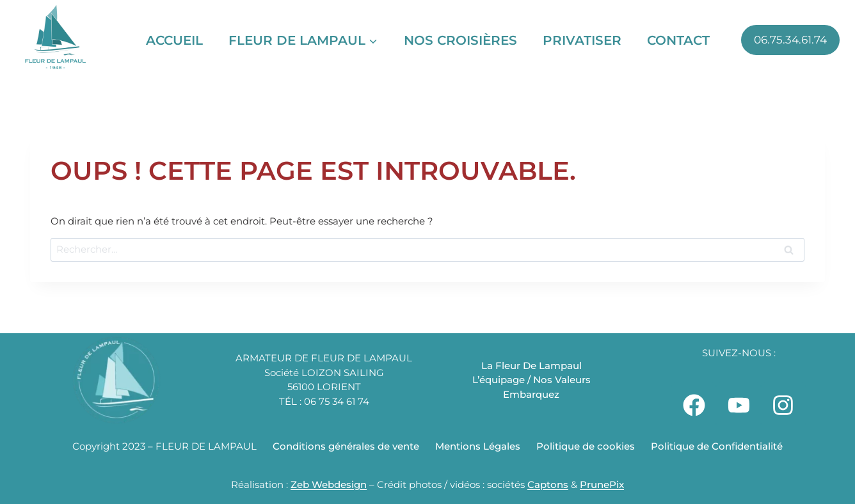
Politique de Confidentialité (717, 446)
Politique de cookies (586, 446)
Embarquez (531, 394)
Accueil (174, 40)
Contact (678, 40)
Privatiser (582, 40)
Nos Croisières (460, 40)
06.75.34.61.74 (790, 40)
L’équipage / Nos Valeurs (531, 380)
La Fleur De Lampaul (531, 366)
